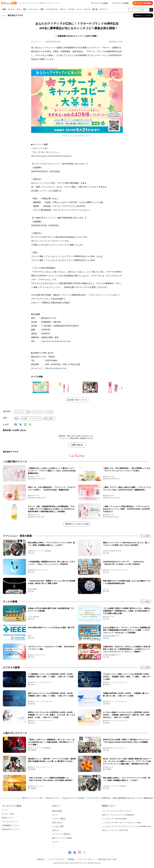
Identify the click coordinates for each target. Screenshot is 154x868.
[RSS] (84, 853)
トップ (3, 798)
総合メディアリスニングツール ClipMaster (118, 815)
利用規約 (71, 859)
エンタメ (11, 9)
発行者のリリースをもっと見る (77, 524)
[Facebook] (16, 425)
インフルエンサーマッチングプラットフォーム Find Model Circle (127, 826)
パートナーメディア (10, 822)
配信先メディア (8, 818)
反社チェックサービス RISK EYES (115, 830)
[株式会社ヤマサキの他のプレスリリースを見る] (143, 15)
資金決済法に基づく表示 (107, 859)
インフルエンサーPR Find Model (114, 819)
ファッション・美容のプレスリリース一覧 (26, 798)
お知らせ (55, 830)
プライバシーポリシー (86, 859)
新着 (4, 9)
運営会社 (41, 859)
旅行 (25, 9)
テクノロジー (38, 412)
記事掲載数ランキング (10, 825)
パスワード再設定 (59, 819)
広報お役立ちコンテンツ (11, 829)
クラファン (104, 9)
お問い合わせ (77, 445)
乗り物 (95, 9)
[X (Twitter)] (20, 425)
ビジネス (71, 9)
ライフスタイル (52, 9)
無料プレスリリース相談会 (62, 838)
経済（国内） (49, 418)
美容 (16, 418)
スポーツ (63, 9)
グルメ (19, 9)
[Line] (25, 425)
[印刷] (30, 425)
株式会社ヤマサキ (116, 42)
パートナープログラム (56, 859)
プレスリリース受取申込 (61, 834)
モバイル (87, 9)
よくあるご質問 (58, 826)
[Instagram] (79, 853)
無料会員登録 (57, 811)
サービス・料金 (8, 814)
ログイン (55, 815)
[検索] (151, 10)
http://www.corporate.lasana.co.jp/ (56, 341)
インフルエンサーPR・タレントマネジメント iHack (122, 823)
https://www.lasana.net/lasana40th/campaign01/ (52, 156)
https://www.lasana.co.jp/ (56, 368)
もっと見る (145, 536)
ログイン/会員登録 (143, 3)
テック (79, 9)
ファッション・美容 (36, 9)
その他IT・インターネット (31, 418)
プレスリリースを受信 (120, 3)
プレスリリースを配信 (99, 3)
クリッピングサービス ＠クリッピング (117, 811)
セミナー (55, 842)
